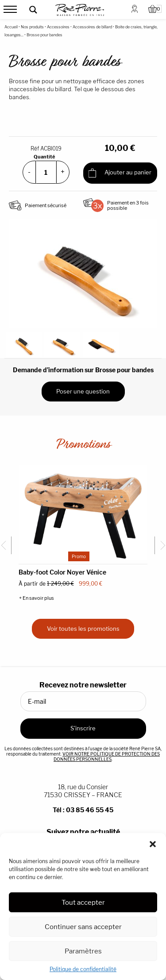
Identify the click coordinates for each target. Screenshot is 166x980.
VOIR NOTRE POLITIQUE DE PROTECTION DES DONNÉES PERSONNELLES (107, 756)
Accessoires (58, 27)
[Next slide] (160, 545)
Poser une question (83, 391)
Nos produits (32, 27)
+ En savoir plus (37, 598)
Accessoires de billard (92, 27)
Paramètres (83, 951)
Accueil (11, 27)
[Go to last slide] (6, 545)
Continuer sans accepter (83, 927)
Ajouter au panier (120, 173)
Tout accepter (83, 902)
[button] (153, 844)
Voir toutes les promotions (83, 629)
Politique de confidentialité (83, 969)
